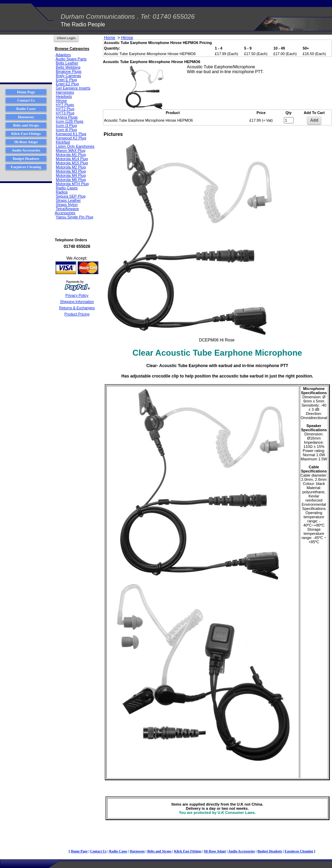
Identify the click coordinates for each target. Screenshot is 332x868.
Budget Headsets (270, 851)
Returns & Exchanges (77, 308)
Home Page (79, 851)
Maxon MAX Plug (71, 150)
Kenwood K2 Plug (71, 138)
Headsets (64, 96)
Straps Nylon (67, 205)
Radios (62, 192)
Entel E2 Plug (67, 84)
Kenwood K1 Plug (71, 134)
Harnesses (65, 92)
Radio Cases (67, 188)
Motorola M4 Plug (71, 175)
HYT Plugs (65, 105)
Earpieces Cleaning (299, 851)
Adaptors (63, 55)
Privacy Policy (77, 295)
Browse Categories (72, 49)
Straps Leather (68, 200)
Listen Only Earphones (75, 146)
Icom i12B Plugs (69, 121)
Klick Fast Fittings (188, 851)
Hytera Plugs (67, 117)
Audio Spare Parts (71, 59)
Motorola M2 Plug (71, 167)
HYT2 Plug (65, 109)
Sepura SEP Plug (71, 196)
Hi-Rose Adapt (215, 851)
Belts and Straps (159, 851)
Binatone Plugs (69, 71)
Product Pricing (77, 314)
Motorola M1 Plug (71, 155)
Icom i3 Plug (66, 125)
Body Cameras (68, 76)
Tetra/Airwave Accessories (67, 211)
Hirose (61, 101)
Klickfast (63, 142)
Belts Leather (67, 63)
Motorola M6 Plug (71, 180)
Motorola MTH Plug (72, 184)
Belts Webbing (68, 67)
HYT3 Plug (65, 113)
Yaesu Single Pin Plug (75, 217)
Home (110, 38)
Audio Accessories (242, 851)
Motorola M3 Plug (71, 171)
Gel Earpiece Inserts (73, 88)
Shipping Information (77, 302)
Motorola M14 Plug (72, 159)
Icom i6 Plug (66, 130)
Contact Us (98, 851)
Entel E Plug (66, 80)
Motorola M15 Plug (72, 163)
